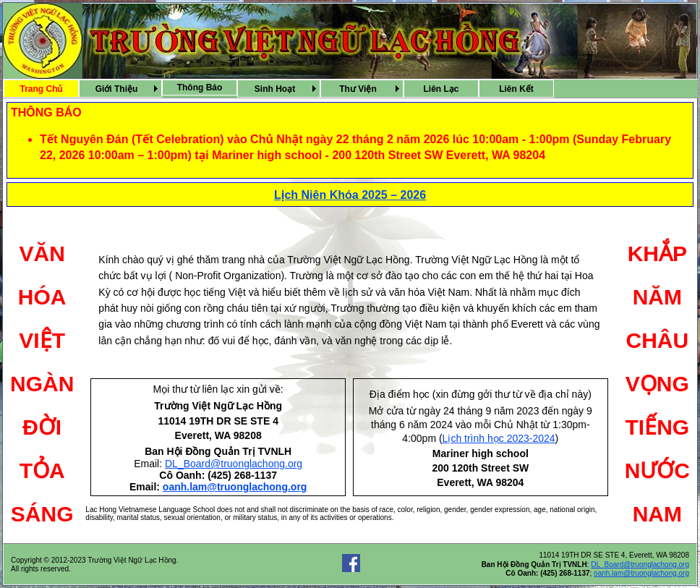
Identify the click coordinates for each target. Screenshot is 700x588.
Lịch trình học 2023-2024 (499, 438)
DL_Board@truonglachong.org (234, 464)
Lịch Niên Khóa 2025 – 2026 (350, 195)
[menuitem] (41, 89)
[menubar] (279, 89)
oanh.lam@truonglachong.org (235, 487)
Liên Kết (516, 89)
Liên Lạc (441, 89)
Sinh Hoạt (275, 89)
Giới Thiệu (117, 89)
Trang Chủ (41, 89)
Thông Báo (200, 88)
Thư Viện (358, 89)
